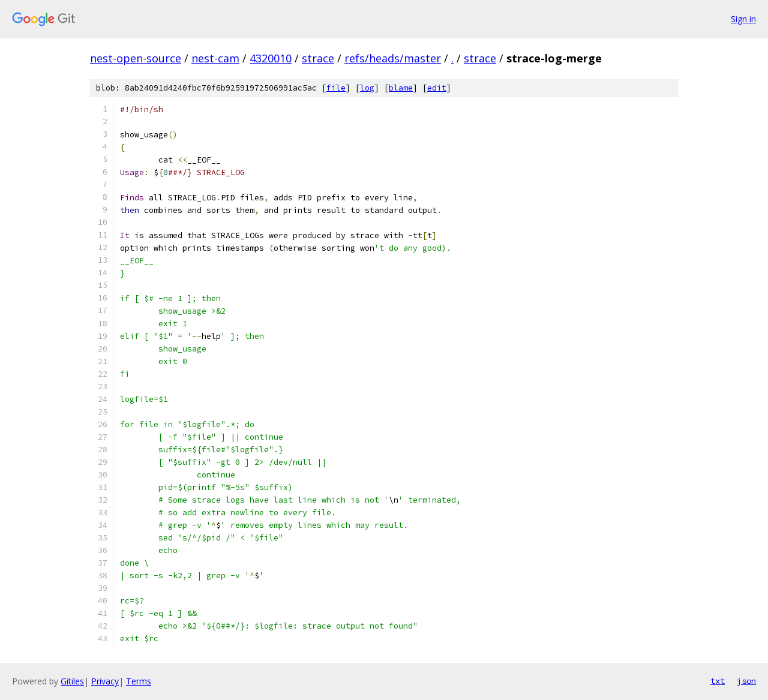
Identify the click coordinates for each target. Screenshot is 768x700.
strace (318, 58)
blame (401, 88)
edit (437, 88)
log (367, 88)
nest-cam (215, 58)
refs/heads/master (393, 58)
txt (718, 681)
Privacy (105, 681)
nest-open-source (136, 58)
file (336, 88)
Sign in (743, 19)
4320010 (271, 58)
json (746, 681)
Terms (139, 681)
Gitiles (72, 681)
